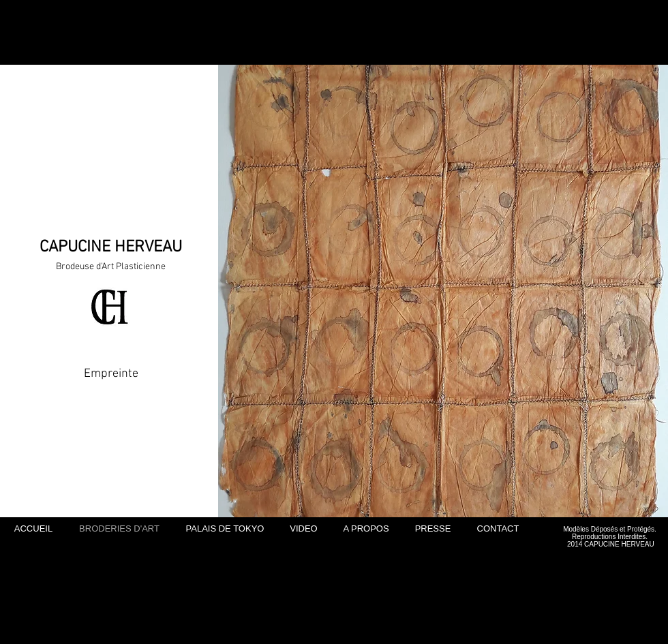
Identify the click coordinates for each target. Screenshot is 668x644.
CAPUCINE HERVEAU (111, 247)
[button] (443, 291)
